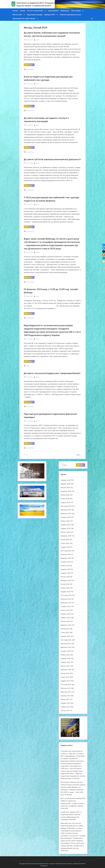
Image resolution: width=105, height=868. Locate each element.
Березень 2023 (66, 625)
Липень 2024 (65, 566)
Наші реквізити (53, 11)
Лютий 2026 (65, 495)
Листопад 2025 (66, 506)
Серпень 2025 (66, 517)
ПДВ (27, 366)
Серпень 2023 (66, 606)
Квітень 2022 (65, 666)
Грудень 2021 (65, 681)
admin (38, 40)
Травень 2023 (66, 618)
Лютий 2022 (65, 673)
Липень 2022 (65, 655)
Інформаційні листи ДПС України (24, 19)
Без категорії (30, 69)
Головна (15, 11)
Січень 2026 (65, 499)
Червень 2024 (66, 569)
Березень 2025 (66, 536)
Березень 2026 (66, 491)
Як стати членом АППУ (35, 11)
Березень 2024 (66, 580)
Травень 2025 (66, 528)
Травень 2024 (66, 573)
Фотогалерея (76, 11)
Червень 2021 (65, 703)
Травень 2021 (65, 707)
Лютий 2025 (65, 540)
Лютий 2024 (65, 584)
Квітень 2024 (65, 577)
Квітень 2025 (65, 532)
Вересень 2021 (66, 692)
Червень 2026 (66, 480)
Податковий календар (35, 15)
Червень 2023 (66, 614)
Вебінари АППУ (50, 15)
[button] (104, 245)
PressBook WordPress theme (56, 866)
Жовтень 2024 (66, 554)
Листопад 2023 (66, 595)
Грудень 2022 (65, 636)
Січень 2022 (65, 677)
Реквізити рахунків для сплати (71, 15)
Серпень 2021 (66, 696)
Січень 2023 (65, 633)
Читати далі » (30, 65)
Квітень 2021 (65, 711)
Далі (78, 455)
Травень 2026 (66, 484)
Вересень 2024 (66, 558)
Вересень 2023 (66, 603)
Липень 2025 (65, 521)
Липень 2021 (65, 699)
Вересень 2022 (66, 647)
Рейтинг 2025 (17, 15)
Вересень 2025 (66, 514)
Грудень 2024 (65, 547)
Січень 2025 (65, 543)
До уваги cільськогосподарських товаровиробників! (52, 373)
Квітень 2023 (65, 621)
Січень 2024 (65, 588)
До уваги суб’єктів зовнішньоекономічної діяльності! (52, 159)
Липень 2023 (65, 610)
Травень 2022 (66, 662)
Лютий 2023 (65, 629)
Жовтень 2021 (66, 688)
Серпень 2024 (66, 562)
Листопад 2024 (66, 551)
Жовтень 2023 (66, 599)
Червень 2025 (66, 525)
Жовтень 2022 (66, 644)
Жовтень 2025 (66, 510)
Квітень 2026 (65, 488)
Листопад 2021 (66, 685)
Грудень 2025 (65, 502)
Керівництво (65, 11)
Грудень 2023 (65, 592)
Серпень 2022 (66, 651)
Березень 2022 (66, 670)
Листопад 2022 (66, 640)
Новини (23, 11)
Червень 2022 (66, 659)
